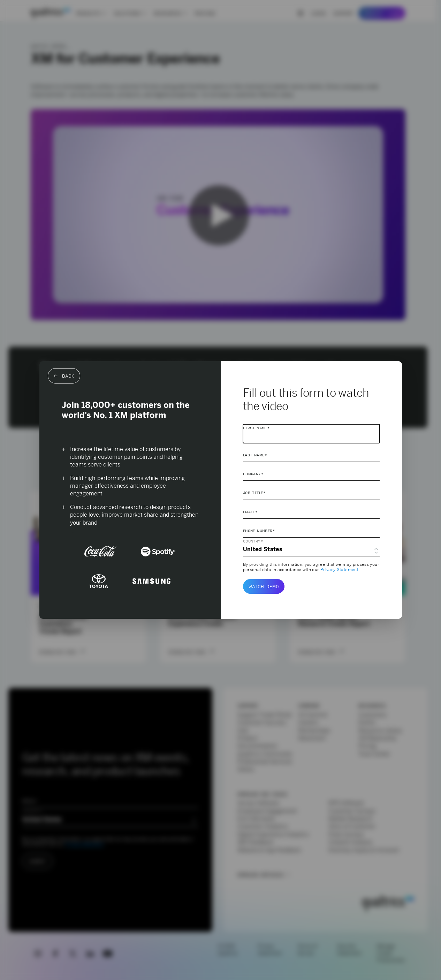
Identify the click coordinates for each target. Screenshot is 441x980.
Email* (250, 512)
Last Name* (255, 455)
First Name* (256, 428)
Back (64, 376)
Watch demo (264, 586)
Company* (253, 474)
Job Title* (254, 493)
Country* (253, 541)
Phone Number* (259, 531)
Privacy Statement (339, 570)
